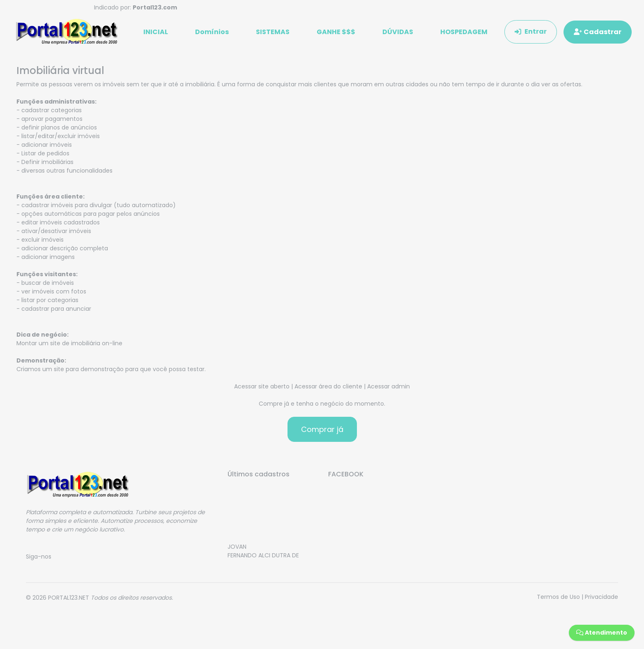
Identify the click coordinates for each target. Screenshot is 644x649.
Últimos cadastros (259, 477)
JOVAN (237, 552)
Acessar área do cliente (328, 389)
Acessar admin (389, 389)
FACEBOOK (346, 477)
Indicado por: (136, 7)
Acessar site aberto (262, 389)
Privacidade (601, 600)
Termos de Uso (558, 600)
